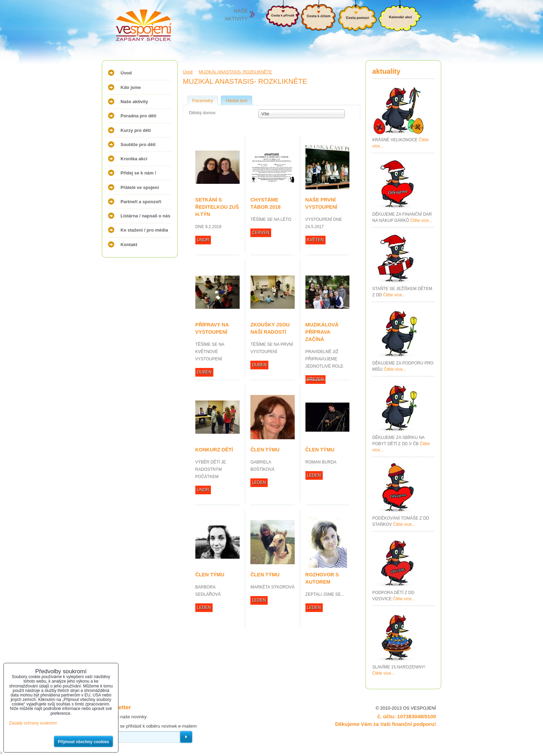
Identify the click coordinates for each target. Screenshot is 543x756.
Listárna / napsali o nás (145, 216)
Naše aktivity (134, 102)
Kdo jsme (131, 87)
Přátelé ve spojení (140, 187)
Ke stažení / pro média (144, 230)
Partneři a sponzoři (141, 202)
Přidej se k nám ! (138, 173)
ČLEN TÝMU (265, 450)
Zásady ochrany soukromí (33, 723)
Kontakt (129, 245)
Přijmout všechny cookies (83, 742)
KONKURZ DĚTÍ (214, 450)
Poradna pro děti (138, 116)
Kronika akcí (134, 159)
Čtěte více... (421, 220)
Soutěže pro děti (138, 145)
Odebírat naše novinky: (125, 717)
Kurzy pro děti (136, 130)
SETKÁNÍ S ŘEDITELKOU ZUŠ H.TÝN (217, 207)
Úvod (126, 73)
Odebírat (186, 737)
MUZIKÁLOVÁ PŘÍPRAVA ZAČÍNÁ (322, 332)
